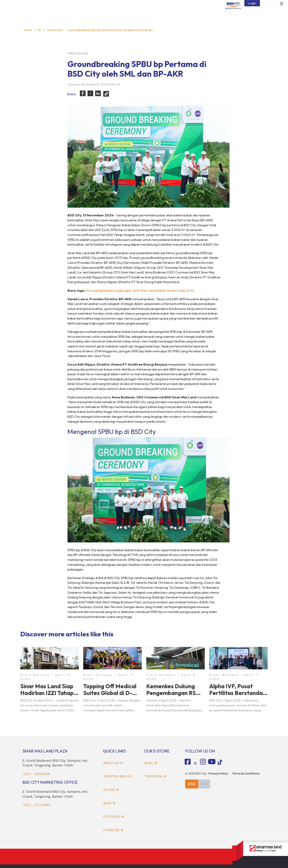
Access (111, 790)
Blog (109, 803)
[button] (83, 93)
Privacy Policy (218, 774)
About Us (113, 763)
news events (55, 30)
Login (252, 3)
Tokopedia (155, 776)
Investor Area (117, 776)
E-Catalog (114, 816)
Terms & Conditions (246, 774)
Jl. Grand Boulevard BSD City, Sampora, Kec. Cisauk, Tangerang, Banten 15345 (56, 763)
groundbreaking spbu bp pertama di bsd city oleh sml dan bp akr (111, 30)
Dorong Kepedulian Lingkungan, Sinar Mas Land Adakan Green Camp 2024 (140, 291)
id (39, 30)
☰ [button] (281, 4)
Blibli (151, 763)
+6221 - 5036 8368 (36, 774)
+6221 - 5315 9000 (36, 805)
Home (28, 30)
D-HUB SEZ (113, 830)
